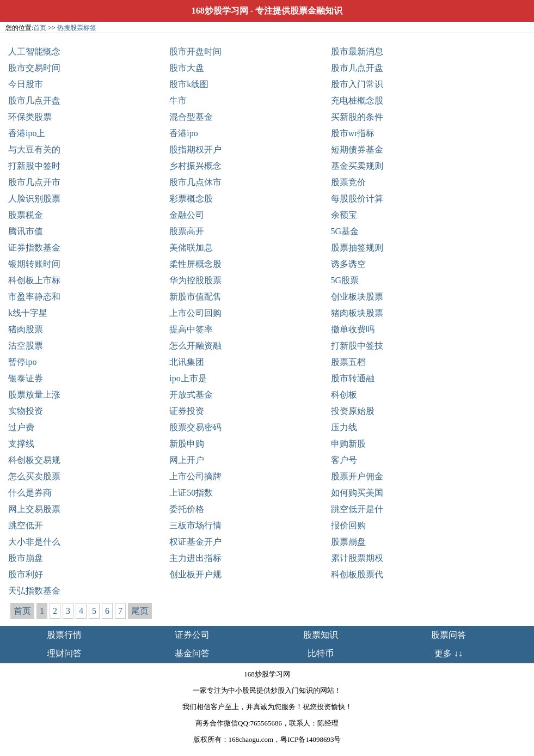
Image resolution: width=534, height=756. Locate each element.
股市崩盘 (26, 558)
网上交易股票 (34, 509)
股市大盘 (187, 68)
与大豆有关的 (34, 150)
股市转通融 (353, 378)
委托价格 (187, 509)
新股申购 (187, 444)
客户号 (344, 460)
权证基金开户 (195, 542)
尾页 (140, 611)
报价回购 (348, 525)
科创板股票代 (357, 574)
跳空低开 (26, 525)
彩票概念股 (191, 199)
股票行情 (64, 635)
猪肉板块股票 (357, 313)
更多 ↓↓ (449, 653)
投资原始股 (353, 411)
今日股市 (26, 84)
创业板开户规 (195, 574)
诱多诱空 (348, 264)
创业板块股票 (357, 297)
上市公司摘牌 (195, 476)
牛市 (178, 100)
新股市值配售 (195, 297)
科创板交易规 (34, 460)
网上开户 (187, 460)
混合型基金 (191, 117)
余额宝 (344, 215)
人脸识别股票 (34, 199)
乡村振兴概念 (195, 166)
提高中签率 (191, 329)
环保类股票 (30, 117)
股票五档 (348, 362)
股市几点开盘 (357, 68)
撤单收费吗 (353, 329)
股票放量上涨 (34, 395)
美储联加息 (191, 248)
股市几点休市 (195, 182)
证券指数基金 (34, 248)
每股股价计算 (357, 199)
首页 (40, 28)
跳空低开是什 (357, 509)
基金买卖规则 (357, 166)
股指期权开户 (195, 150)
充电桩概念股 (357, 100)
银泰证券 (26, 378)
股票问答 (449, 635)
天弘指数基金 (34, 591)
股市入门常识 (357, 84)
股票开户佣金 (357, 476)
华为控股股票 (195, 280)
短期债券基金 (357, 150)
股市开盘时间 (195, 51)
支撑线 (21, 444)
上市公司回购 (195, 313)
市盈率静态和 (34, 297)
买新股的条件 (357, 117)
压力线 (344, 427)
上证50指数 (191, 493)
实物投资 (26, 411)
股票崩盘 (348, 542)
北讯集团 (187, 362)
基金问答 (192, 653)
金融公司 (187, 215)
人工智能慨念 (34, 51)
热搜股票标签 (77, 28)
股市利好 (26, 574)
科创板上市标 (34, 280)
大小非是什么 (34, 542)
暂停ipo (22, 362)
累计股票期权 (357, 558)
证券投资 (187, 411)
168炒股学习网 (220, 11)
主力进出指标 (195, 558)
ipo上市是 (188, 378)
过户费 (21, 427)
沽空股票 (26, 346)
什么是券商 (30, 493)
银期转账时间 (34, 264)
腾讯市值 (26, 231)
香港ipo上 (27, 133)
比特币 (321, 653)
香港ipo (183, 133)
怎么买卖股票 (34, 476)
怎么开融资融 (195, 346)
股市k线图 (189, 84)
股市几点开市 (34, 182)
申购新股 (348, 444)
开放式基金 (191, 395)
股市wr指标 (353, 133)
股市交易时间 (34, 68)
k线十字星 (28, 313)
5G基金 (345, 231)
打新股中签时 (34, 166)
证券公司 (192, 635)
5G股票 (345, 280)
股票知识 (321, 635)
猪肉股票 (26, 329)
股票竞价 (348, 182)
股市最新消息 (357, 51)
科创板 (344, 395)
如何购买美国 (357, 493)
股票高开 (187, 231)
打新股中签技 (357, 346)
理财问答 (64, 653)
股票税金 (26, 215)
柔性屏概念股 (195, 264)
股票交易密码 (195, 427)
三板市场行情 (195, 525)
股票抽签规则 (357, 248)
